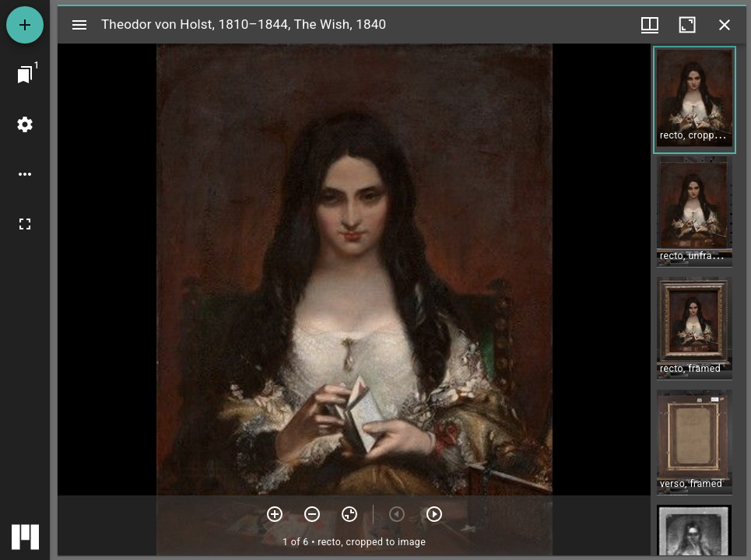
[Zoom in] (275, 514)
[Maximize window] (687, 25)
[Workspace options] (25, 174)
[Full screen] (25, 224)
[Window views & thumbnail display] (650, 25)
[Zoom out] (312, 514)
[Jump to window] (25, 75)
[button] (695, 100)
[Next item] (434, 514)
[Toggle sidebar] (79, 25)
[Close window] (725, 25)
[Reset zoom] (349, 514)
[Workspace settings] (25, 124)
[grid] (698, 299)
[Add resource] (25, 25)
